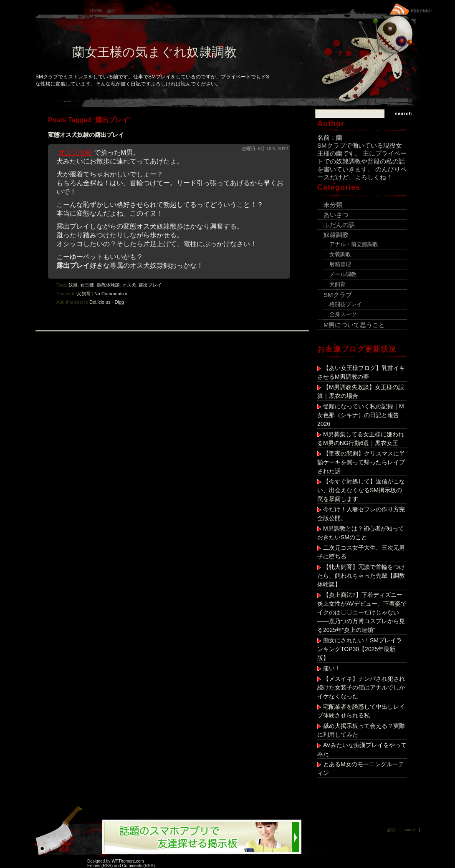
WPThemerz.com (128, 861)
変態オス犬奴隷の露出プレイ (86, 135)
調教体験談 (108, 285)
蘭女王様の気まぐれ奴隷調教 (154, 52)
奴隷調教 (336, 235)
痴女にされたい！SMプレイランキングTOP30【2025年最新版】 (360, 649)
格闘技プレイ (346, 304)
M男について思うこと (354, 325)
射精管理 (340, 264)
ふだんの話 (339, 225)
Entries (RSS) (100, 866)
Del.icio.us (100, 302)
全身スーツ (343, 314)
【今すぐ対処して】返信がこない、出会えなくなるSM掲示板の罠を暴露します (361, 490)
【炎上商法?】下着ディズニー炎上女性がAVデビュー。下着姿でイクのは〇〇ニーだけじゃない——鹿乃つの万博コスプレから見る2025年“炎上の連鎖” (362, 612)
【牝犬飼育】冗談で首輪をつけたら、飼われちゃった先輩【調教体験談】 (361, 576)
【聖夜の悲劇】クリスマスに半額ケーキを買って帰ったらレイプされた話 (361, 462)
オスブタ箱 (75, 152)
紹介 (111, 11)
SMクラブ (338, 295)
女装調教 (340, 254)
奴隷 (73, 285)
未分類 (333, 205)
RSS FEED (421, 11)
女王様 (87, 285)
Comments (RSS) (138, 866)
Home (96, 11)
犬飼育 (84, 294)
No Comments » (111, 294)
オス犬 (129, 285)
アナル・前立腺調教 (354, 244)
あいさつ (336, 215)
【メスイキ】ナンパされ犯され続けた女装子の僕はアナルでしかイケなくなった (361, 687)
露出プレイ (150, 285)
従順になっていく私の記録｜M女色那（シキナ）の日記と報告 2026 (361, 415)
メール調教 (343, 274)
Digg (119, 302)
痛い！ (332, 668)
